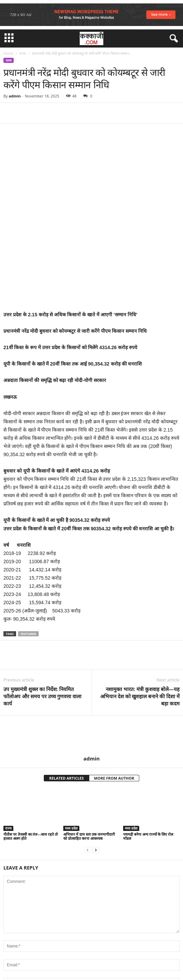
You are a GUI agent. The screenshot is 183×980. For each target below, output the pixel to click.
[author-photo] (91, 658)
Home (8, 53)
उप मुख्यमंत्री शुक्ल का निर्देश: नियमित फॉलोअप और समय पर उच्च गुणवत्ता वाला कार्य (42, 618)
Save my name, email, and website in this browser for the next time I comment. (88, 922)
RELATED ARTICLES (67, 700)
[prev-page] (88, 772)
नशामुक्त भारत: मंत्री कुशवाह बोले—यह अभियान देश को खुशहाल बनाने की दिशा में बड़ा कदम (140, 618)
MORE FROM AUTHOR (114, 700)
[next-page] (96, 772)
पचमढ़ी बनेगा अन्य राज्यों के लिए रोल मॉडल (148, 758)
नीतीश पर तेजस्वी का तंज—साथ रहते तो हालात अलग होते (31, 758)
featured (28, 556)
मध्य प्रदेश (71, 750)
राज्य (22, 53)
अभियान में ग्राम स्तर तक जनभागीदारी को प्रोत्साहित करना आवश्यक (89, 758)
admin (15, 96)
